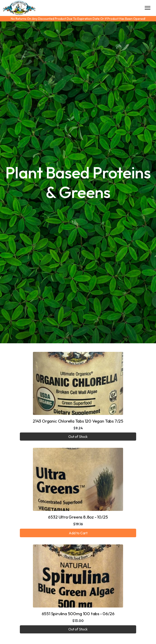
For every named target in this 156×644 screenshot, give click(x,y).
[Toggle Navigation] (148, 8)
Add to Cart (78, 533)
